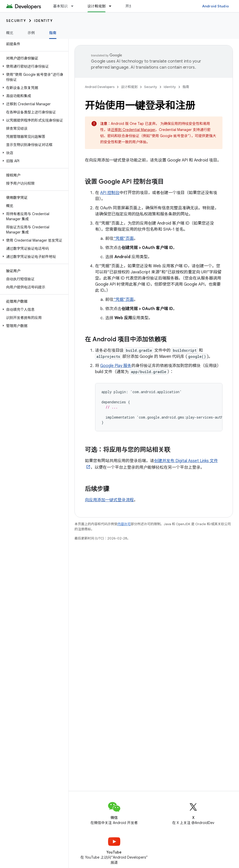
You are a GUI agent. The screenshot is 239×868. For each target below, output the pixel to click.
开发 (129, 6)
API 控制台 (110, 193)
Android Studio (216, 6)
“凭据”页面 (124, 239)
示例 (31, 33)
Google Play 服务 (116, 366)
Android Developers (100, 87)
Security (16, 21)
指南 (186, 87)
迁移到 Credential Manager (133, 130)
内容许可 (124, 524)
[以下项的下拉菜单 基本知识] (74, 6)
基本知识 (60, 6)
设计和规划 (129, 87)
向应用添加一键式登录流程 (109, 500)
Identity (43, 21)
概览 (10, 33)
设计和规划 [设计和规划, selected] (96, 6)
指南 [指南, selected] (53, 33)
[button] (33, 66)
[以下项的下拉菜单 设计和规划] (112, 6)
